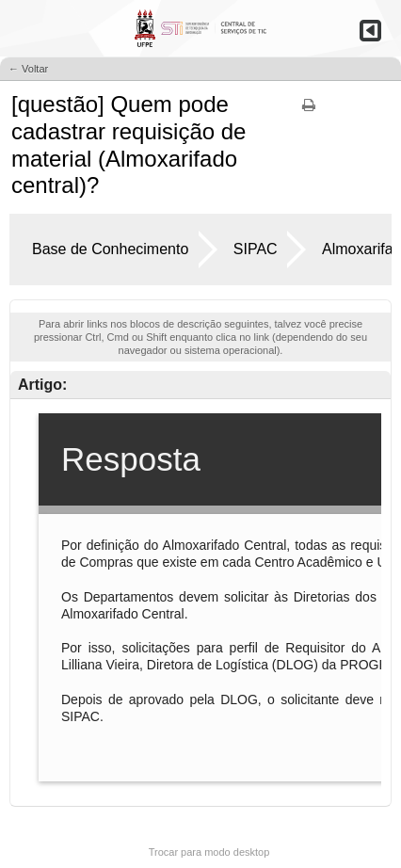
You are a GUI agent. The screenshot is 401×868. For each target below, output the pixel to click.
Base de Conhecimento (110, 249)
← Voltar (28, 69)
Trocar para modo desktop (209, 852)
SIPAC (256, 249)
